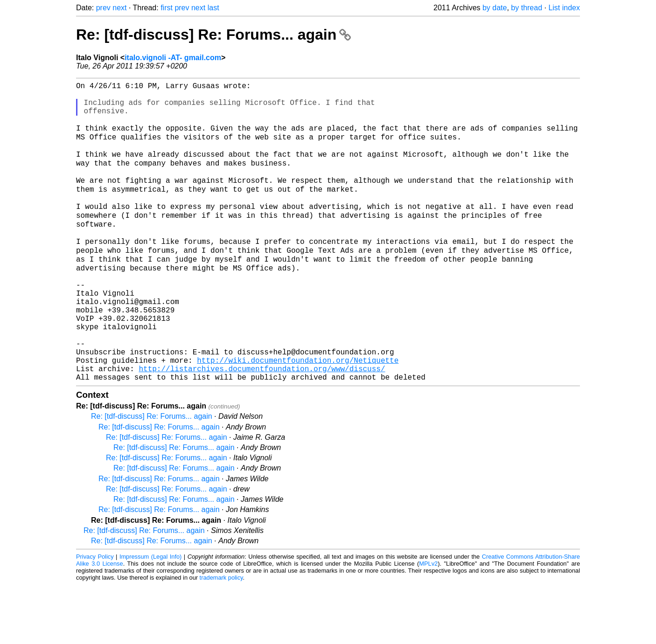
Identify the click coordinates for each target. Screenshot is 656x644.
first (167, 8)
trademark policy (221, 637)
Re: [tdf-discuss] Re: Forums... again (213, 35)
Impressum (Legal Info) (150, 616)
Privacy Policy (95, 616)
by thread (527, 8)
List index (564, 8)
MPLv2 (428, 623)
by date (495, 8)
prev (103, 8)
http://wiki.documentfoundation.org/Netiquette (298, 415)
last (213, 8)
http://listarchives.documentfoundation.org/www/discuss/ (262, 426)
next (119, 8)
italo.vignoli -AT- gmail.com (173, 58)
